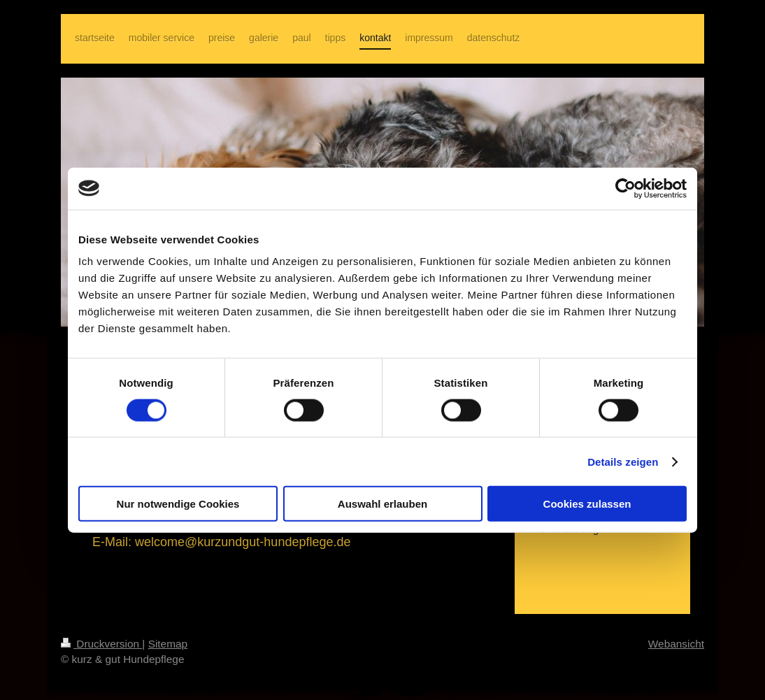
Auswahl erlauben (382, 504)
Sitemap (168, 644)
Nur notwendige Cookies (178, 504)
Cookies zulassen (587, 504)
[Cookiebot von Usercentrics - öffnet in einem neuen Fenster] (625, 188)
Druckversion (101, 644)
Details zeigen (623, 461)
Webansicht (676, 644)
